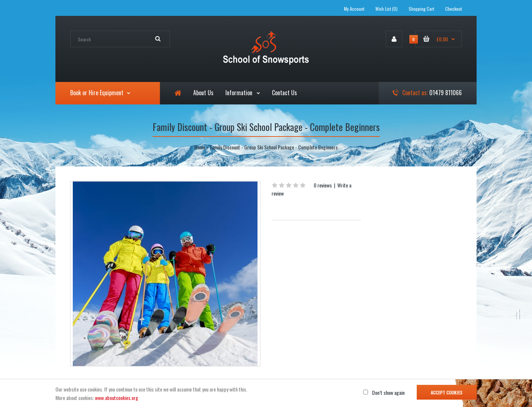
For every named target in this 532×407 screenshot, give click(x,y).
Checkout (453, 9)
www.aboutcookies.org (117, 398)
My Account (354, 9)
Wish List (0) (386, 9)
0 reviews (323, 185)
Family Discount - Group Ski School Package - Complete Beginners (274, 147)
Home (200, 147)
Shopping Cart (421, 9)
